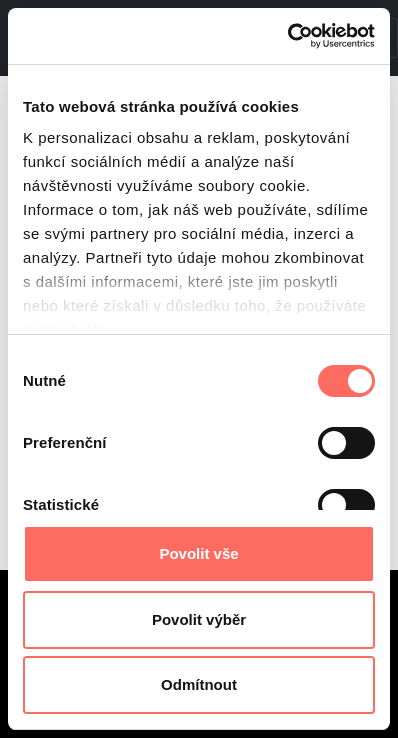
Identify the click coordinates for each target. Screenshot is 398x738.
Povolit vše (198, 553)
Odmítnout (199, 684)
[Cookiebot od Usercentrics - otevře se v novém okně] (287, 36)
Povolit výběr (199, 619)
